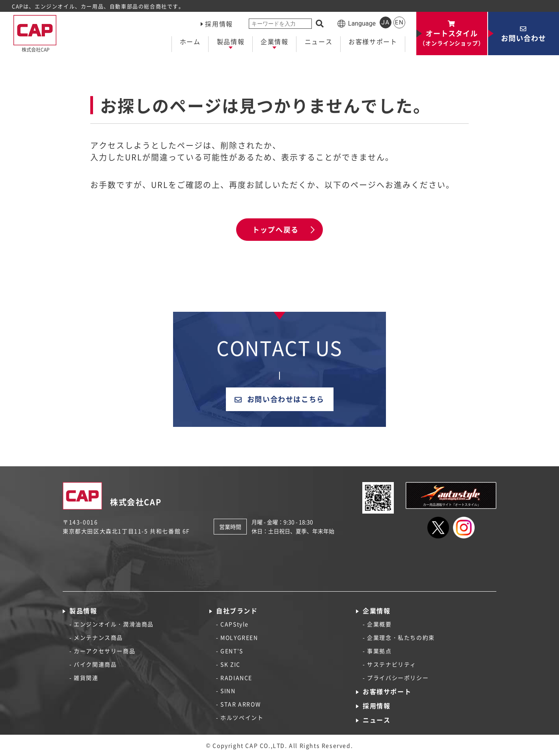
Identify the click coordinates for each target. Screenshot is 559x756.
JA (385, 22)
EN (399, 22)
